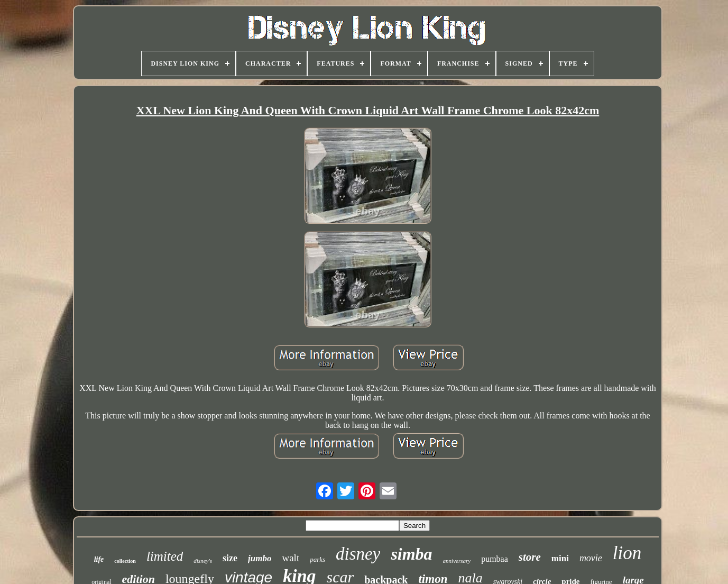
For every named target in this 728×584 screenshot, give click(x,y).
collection (125, 561)
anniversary (457, 561)
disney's (203, 561)
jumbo (260, 558)
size (230, 558)
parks (317, 559)
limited (165, 556)
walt (291, 558)
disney (358, 554)
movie (591, 558)
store (530, 557)
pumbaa (495, 559)
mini (560, 558)
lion (627, 553)
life (99, 559)
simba (411, 554)
